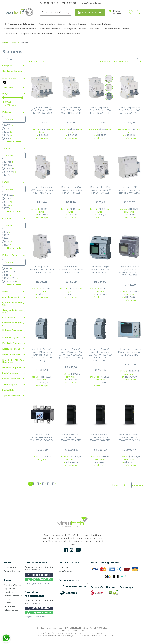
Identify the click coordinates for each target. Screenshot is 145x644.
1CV (8, 129)
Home (5, 43)
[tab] (14, 66)
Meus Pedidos (65, 571)
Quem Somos (10, 567)
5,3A (8, 245)
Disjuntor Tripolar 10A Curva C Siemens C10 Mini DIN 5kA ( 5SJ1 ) (42, 110)
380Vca (11, 168)
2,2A (9, 235)
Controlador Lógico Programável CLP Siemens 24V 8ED (100, 270)
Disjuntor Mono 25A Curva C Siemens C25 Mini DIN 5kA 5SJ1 (71, 190)
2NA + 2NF (12, 278)
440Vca (11, 172)
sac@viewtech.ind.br (35, 617)
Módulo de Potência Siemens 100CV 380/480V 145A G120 (100, 437)
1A (8, 232)
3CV (8, 135)
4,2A (8, 242)
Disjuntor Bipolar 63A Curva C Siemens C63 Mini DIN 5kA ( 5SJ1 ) (71, 110)
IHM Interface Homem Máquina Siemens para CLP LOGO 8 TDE (129, 352)
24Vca (10, 162)
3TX (8, 208)
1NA (8, 268)
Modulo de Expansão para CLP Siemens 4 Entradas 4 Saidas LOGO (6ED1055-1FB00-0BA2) (42, 355)
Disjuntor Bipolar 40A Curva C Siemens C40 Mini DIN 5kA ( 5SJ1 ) (129, 110)
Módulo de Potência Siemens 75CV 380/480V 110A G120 (71, 437)
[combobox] (56, 12)
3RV (9, 202)
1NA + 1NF (12, 272)
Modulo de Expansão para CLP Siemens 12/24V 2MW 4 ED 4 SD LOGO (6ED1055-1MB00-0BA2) (100, 355)
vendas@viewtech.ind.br (37, 584)
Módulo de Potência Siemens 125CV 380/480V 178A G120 (129, 437)
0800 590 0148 (51, 3)
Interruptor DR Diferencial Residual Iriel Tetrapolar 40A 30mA (129, 190)
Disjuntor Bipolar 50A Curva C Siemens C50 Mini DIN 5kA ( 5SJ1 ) (100, 110)
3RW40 (10, 195)
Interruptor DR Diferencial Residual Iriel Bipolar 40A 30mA (71, 270)
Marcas (14, 43)
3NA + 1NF (12, 281)
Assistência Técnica (12, 585)
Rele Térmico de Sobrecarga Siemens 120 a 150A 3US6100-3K (42, 437)
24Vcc (9, 175)
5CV (8, 138)
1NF (8, 275)
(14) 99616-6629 (39, 613)
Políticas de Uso (11, 610)
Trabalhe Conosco (12, 571)
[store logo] (19, 12)
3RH (9, 198)
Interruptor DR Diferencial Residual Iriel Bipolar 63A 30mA (42, 270)
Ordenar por (105, 62)
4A (8, 238)
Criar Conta (64, 567)
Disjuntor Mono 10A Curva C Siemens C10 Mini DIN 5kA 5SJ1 (100, 190)
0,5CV (9, 125)
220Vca (10, 165)
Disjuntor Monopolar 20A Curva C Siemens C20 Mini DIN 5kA (42, 190)
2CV (8, 132)
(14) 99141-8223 (39, 579)
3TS (9, 205)
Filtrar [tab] (10, 59)
